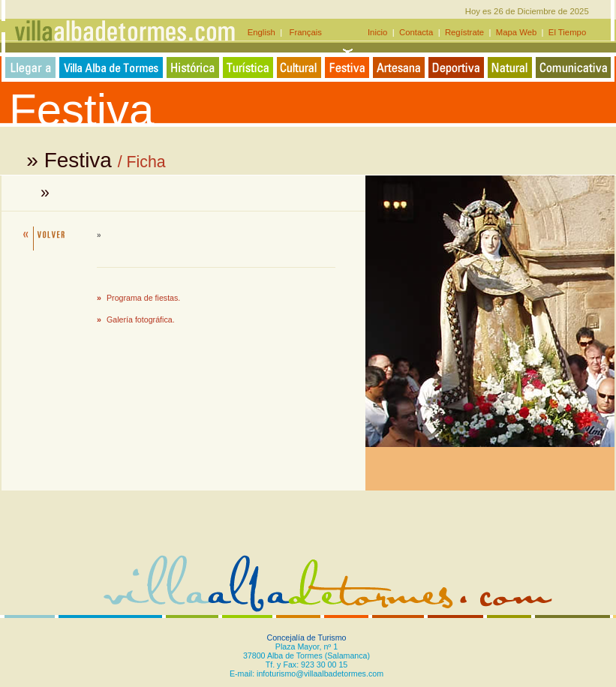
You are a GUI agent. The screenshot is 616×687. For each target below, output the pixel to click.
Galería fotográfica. (141, 319)
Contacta (416, 32)
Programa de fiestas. (143, 298)
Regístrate (465, 32)
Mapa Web (517, 32)
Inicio (379, 32)
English (264, 32)
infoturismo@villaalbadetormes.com (320, 673)
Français (302, 32)
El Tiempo (567, 32)
